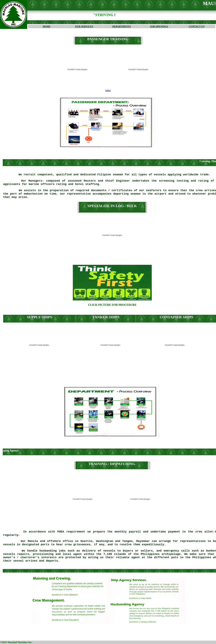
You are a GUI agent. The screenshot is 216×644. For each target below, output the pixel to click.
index (108, 90)
